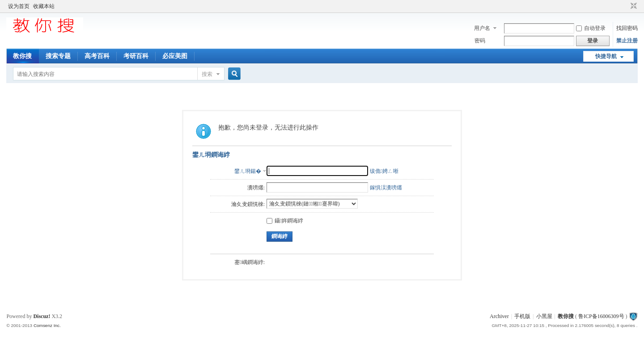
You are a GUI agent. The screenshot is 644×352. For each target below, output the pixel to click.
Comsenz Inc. (47, 325)
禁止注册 (627, 41)
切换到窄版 (633, 6)
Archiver (499, 316)
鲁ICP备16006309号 (601, 316)
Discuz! (42, 316)
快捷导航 (606, 56)
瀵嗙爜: (256, 188)
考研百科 (136, 56)
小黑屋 (544, 316)
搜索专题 (58, 56)
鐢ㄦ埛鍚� (248, 171)
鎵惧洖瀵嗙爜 (386, 188)
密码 (480, 41)
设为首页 (19, 6)
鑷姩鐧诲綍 (285, 221)
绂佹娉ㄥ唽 (384, 171)
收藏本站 (44, 6)
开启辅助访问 (625, 6)
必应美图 (175, 56)
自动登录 (591, 28)
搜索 (207, 74)
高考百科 (97, 56)
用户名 (482, 28)
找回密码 (627, 28)
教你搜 (22, 56)
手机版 (522, 316)
